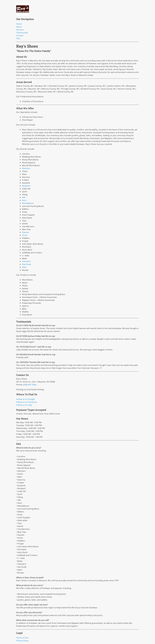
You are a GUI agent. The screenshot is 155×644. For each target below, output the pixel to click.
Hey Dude (27, 264)
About (19, 27)
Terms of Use (22, 638)
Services (20, 30)
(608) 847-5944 (30, 385)
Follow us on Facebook (27, 402)
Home (19, 24)
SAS (24, 197)
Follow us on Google (25, 399)
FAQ (18, 38)
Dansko (25, 232)
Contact (20, 35)
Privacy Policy (22, 641)
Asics (24, 200)
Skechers (26, 168)
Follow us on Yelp (24, 405)
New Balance (28, 203)
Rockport (26, 186)
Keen (24, 267)
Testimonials (22, 33)
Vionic (25, 235)
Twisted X (26, 261)
